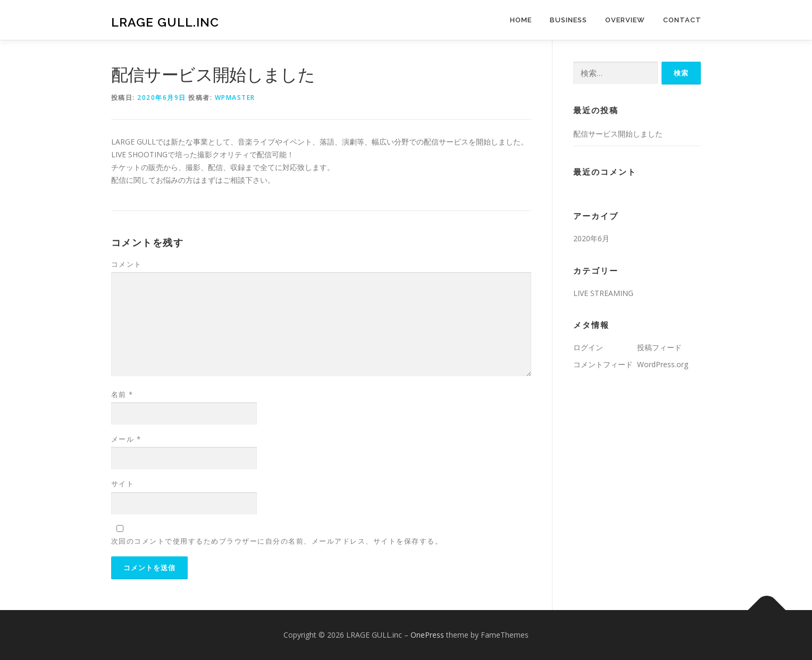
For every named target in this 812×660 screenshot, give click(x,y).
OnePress (427, 635)
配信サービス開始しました (618, 134)
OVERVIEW (625, 20)
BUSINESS (568, 20)
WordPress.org (663, 364)
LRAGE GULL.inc (165, 22)
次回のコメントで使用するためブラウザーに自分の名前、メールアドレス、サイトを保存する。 (277, 541)
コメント (127, 264)
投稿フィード (659, 347)
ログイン (588, 347)
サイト (123, 484)
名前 (122, 394)
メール (126, 439)
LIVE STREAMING (603, 293)
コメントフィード (603, 364)
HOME (521, 20)
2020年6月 (591, 238)
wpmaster (235, 98)
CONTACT (682, 20)
